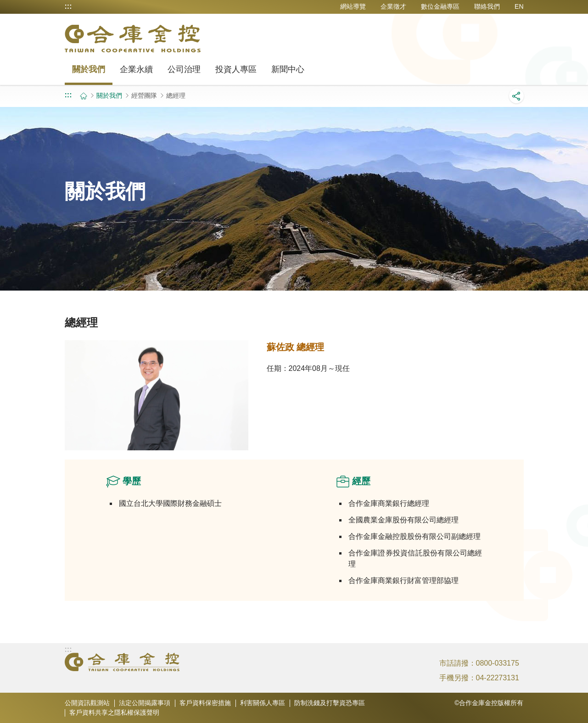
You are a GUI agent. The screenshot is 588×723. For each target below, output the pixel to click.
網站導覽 (353, 6)
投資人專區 (236, 69)
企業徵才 (393, 6)
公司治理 (184, 69)
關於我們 (89, 69)
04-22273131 (498, 678)
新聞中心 (288, 69)
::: (68, 6)
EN (519, 6)
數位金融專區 (440, 6)
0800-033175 (498, 663)
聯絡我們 (487, 6)
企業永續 (136, 69)
